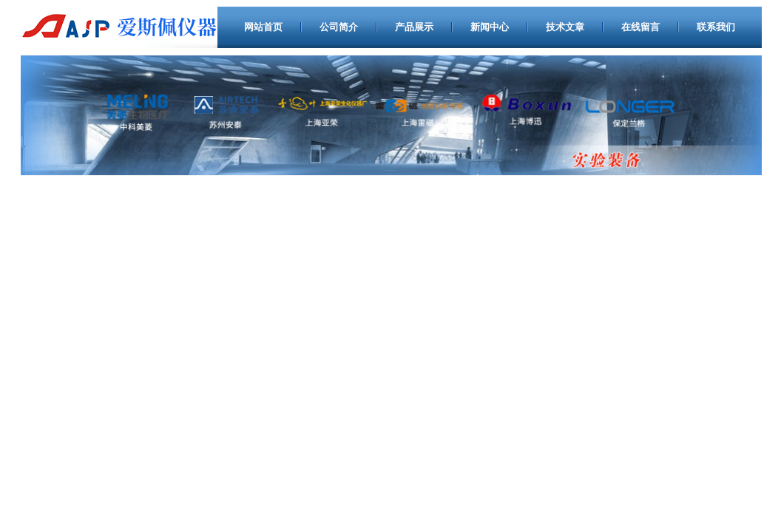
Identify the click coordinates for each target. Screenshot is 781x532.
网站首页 (263, 27)
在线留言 (640, 27)
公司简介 (339, 27)
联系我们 (716, 27)
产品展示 (414, 27)
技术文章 (565, 27)
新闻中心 (490, 27)
